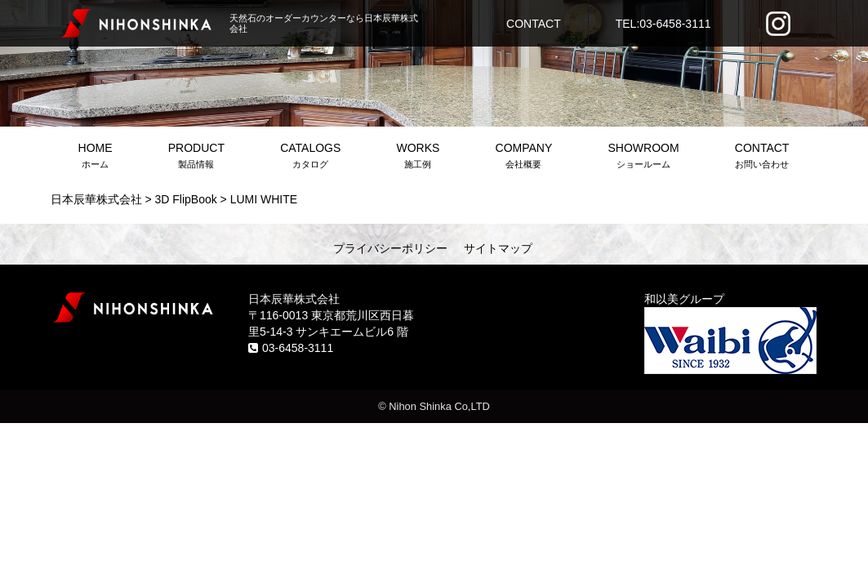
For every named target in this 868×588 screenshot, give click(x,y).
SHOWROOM (643, 157)
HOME (96, 157)
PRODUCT (196, 157)
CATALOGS (310, 157)
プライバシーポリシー (390, 248)
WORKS (418, 157)
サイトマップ (498, 248)
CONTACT (534, 24)
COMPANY (523, 157)
